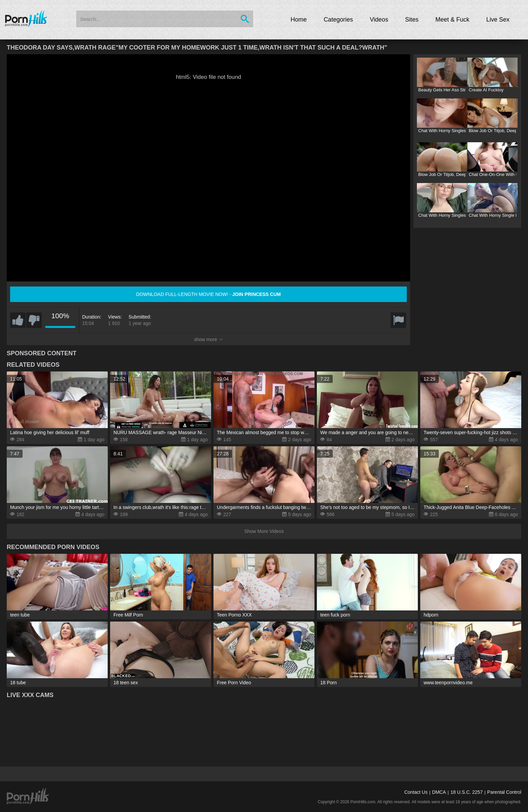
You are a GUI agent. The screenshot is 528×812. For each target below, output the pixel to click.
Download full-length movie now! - (208, 294)
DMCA (439, 792)
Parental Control (504, 792)
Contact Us (416, 792)
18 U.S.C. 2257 (467, 792)
